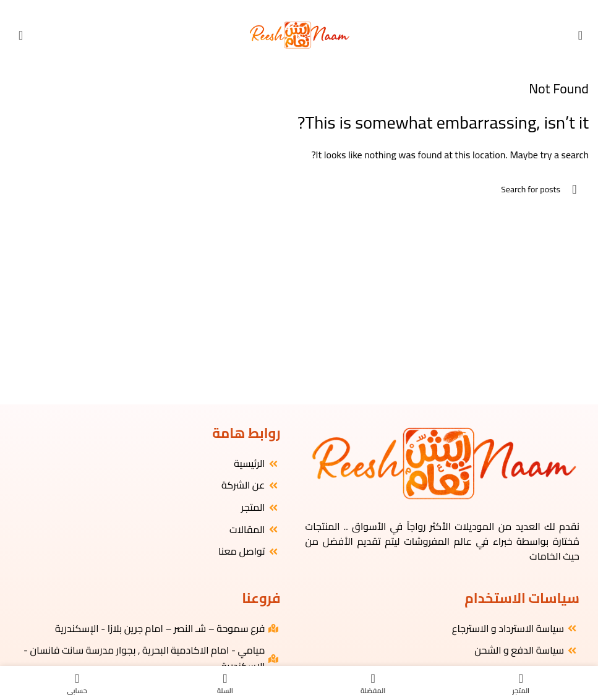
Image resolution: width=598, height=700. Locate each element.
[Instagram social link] (305, 8)
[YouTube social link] (293, 8)
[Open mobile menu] (580, 35)
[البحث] (299, 189)
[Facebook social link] (315, 8)
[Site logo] (299, 34)
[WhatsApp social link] (283, 8)
